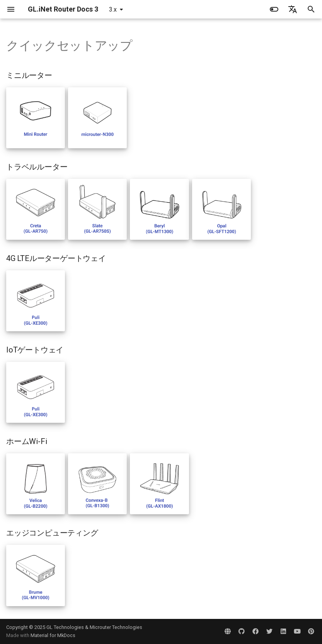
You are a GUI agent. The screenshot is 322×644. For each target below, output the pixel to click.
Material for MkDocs (53, 635)
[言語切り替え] (293, 9)
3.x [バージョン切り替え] (113, 9)
